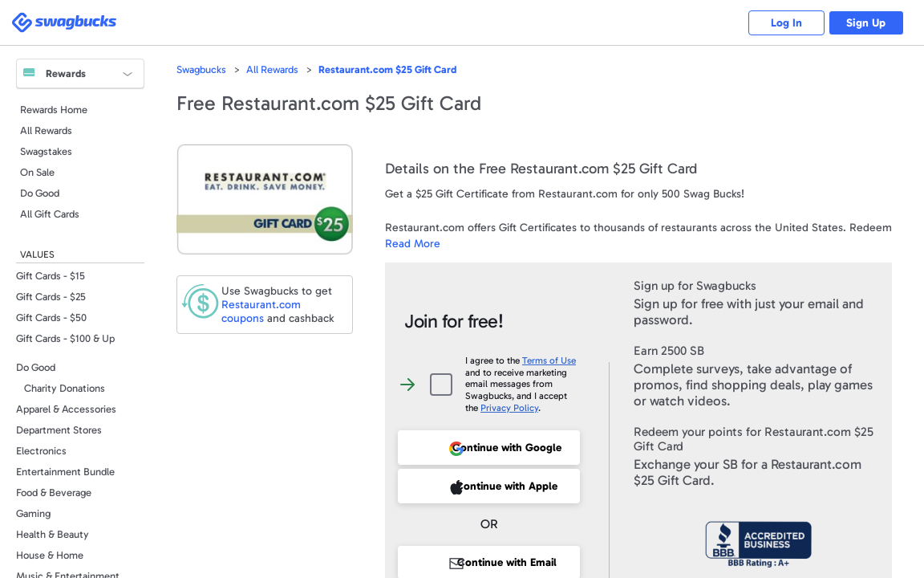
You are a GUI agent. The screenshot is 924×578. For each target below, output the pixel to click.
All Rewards (46, 130)
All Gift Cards (50, 214)
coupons (261, 311)
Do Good (40, 193)
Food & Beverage (54, 493)
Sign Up (864, 23)
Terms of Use (549, 360)
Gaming (33, 513)
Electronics (41, 451)
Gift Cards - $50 (51, 317)
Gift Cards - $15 (51, 276)
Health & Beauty (53, 534)
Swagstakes (46, 151)
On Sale (37, 172)
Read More (413, 244)
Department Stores (59, 430)
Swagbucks (201, 69)
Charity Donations (65, 388)
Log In (780, 23)
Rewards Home (54, 110)
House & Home (50, 555)
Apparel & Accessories (66, 409)
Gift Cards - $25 (51, 297)
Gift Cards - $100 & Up (65, 338)
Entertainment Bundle (65, 472)
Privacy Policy (509, 408)
